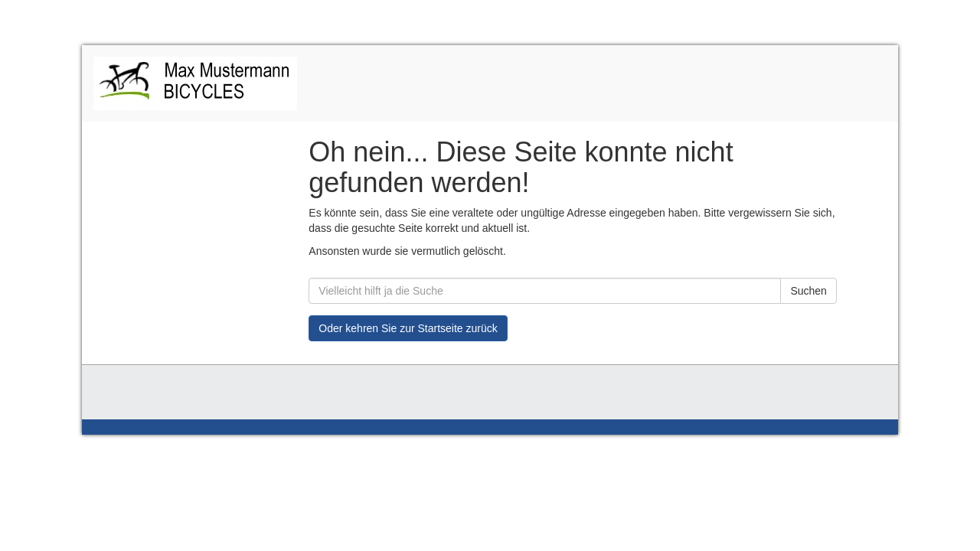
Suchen (808, 291)
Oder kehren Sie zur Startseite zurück (408, 328)
